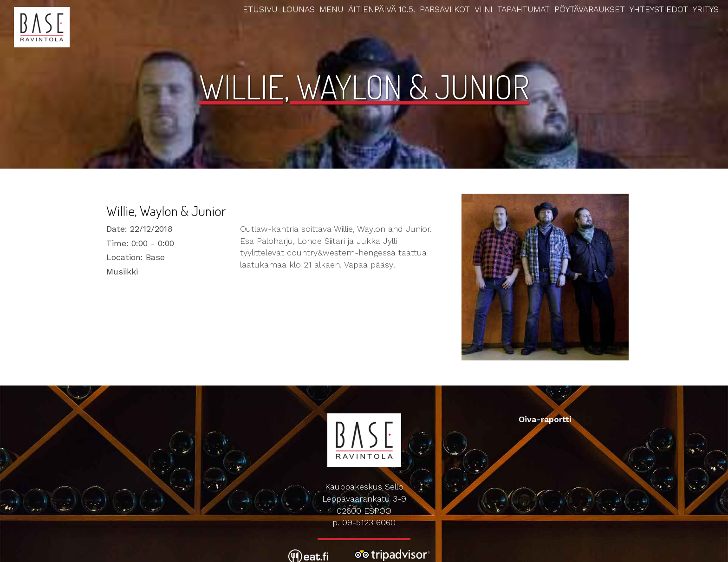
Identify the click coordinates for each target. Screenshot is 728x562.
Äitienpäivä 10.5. (382, 9)
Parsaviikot (445, 9)
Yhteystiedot (659, 9)
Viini (484, 9)
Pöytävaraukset (590, 9)
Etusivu (260, 9)
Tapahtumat (523, 9)
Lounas (299, 9)
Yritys (706, 9)
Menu (331, 9)
